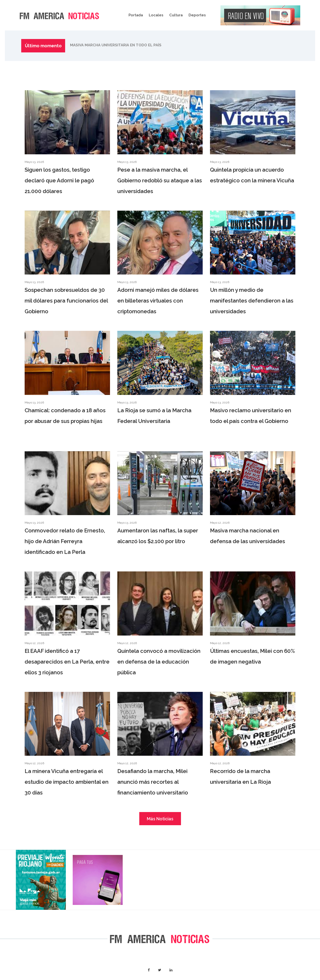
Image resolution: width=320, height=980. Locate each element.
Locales (156, 15)
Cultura (176, 15)
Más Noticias (160, 819)
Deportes (197, 15)
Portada (136, 15)
